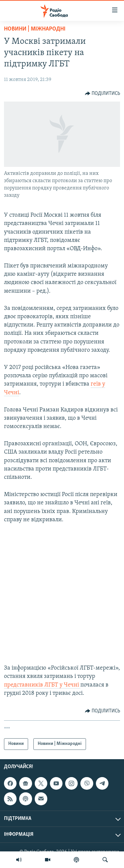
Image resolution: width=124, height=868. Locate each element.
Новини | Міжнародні (35, 29)
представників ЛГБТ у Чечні (42, 685)
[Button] (103, 94)
